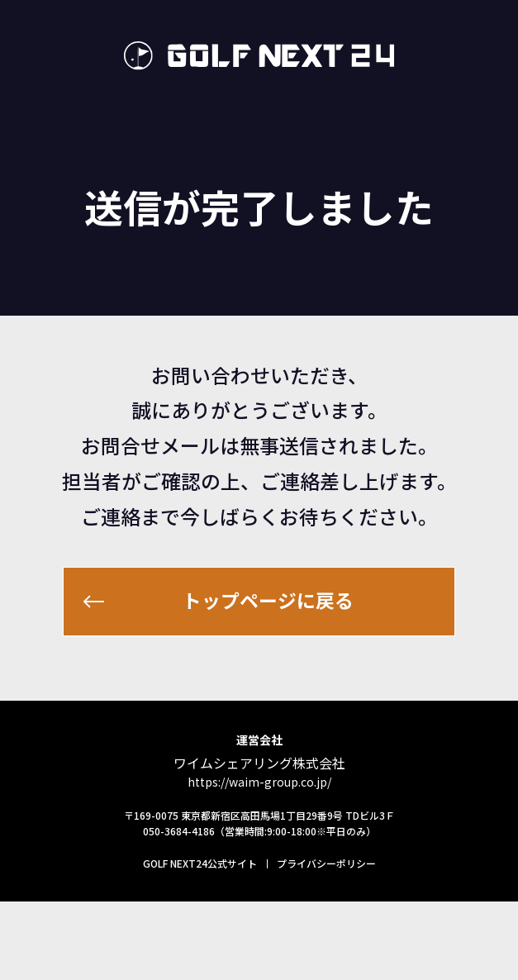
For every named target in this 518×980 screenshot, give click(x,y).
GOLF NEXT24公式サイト (200, 942)
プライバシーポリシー (326, 942)
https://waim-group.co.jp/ (259, 860)
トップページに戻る (271, 652)
